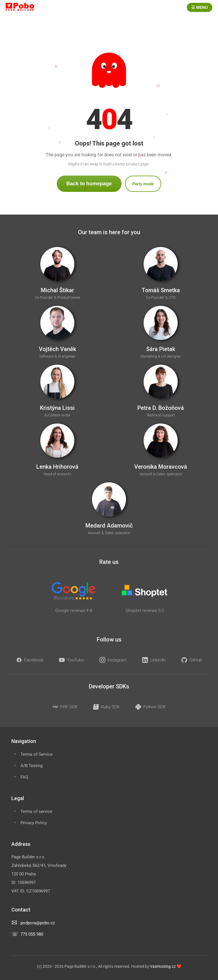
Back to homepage (89, 184)
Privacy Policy (34, 823)
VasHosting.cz (163, 966)
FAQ (24, 777)
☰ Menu (200, 7)
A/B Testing (32, 766)
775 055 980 (32, 934)
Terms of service (36, 811)
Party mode (143, 184)
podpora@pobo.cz (38, 923)
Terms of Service (36, 754)
